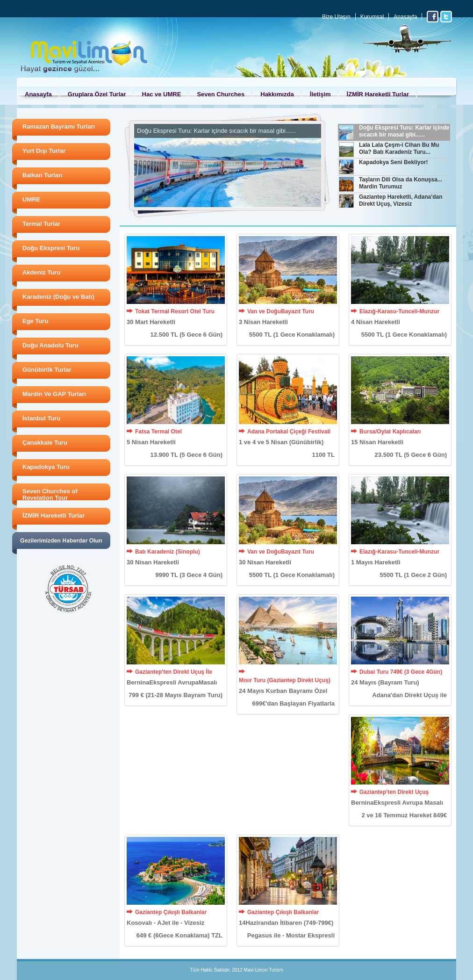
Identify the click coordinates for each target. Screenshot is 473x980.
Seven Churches (221, 94)
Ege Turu (35, 321)
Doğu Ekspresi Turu (51, 248)
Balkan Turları (43, 175)
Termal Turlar (41, 224)
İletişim (320, 94)
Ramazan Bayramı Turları (59, 126)
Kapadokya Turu (46, 467)
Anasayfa (405, 17)
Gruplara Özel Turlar (97, 94)
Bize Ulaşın (336, 17)
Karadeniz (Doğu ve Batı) (58, 297)
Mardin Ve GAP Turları (54, 394)
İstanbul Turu (41, 418)
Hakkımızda (277, 94)
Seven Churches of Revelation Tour (50, 494)
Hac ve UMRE (162, 94)
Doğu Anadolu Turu (50, 345)
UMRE (31, 199)
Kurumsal (372, 17)
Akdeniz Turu (41, 272)
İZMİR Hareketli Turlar (378, 94)
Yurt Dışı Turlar (44, 151)
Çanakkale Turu (45, 443)
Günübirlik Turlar (47, 370)
